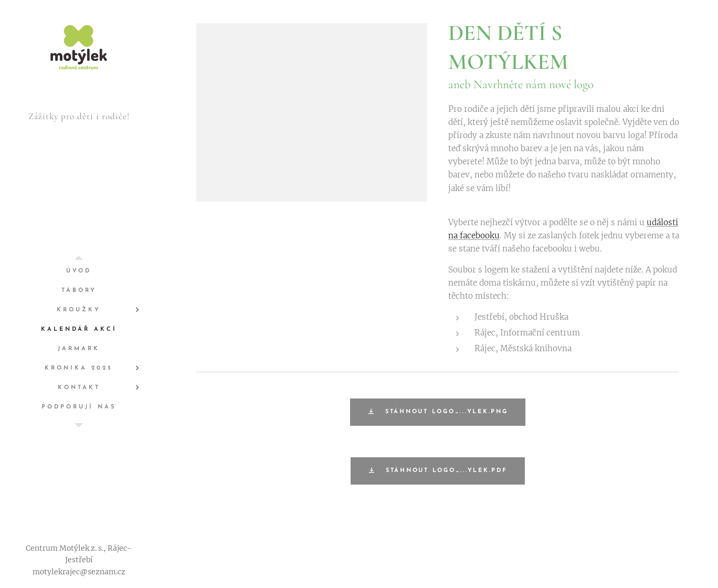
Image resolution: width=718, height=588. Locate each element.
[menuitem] (79, 271)
